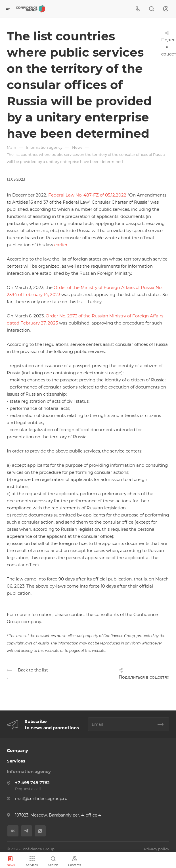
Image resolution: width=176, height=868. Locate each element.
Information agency (29, 771)
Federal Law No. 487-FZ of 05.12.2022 (87, 195)
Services (16, 761)
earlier (61, 245)
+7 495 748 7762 (32, 783)
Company (17, 750)
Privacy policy (157, 849)
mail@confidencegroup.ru (41, 799)
